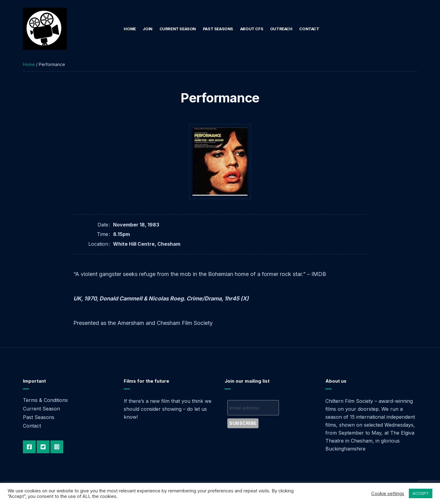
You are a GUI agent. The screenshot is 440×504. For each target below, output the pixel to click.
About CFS (252, 29)
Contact (309, 29)
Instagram (57, 447)
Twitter (43, 447)
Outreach (281, 29)
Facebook (29, 447)
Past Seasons (218, 29)
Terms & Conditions (45, 400)
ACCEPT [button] (421, 493)
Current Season (178, 29)
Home (130, 29)
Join (147, 29)
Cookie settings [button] (388, 494)
